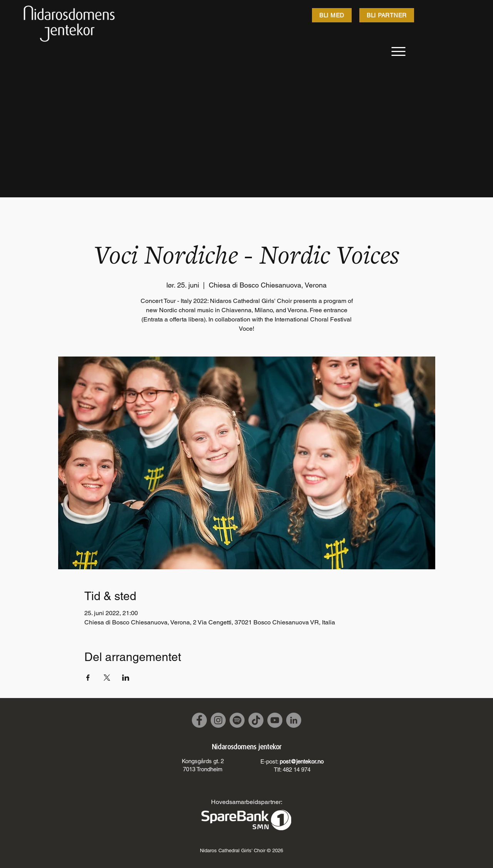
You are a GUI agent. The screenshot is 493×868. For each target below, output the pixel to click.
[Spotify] (237, 720)
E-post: (270, 761)
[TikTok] (256, 720)
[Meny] (398, 51)
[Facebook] (199, 720)
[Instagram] (218, 720)
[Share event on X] (107, 678)
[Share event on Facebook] (88, 678)
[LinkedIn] (294, 720)
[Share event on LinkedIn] (126, 678)
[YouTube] (275, 720)
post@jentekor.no (302, 761)
